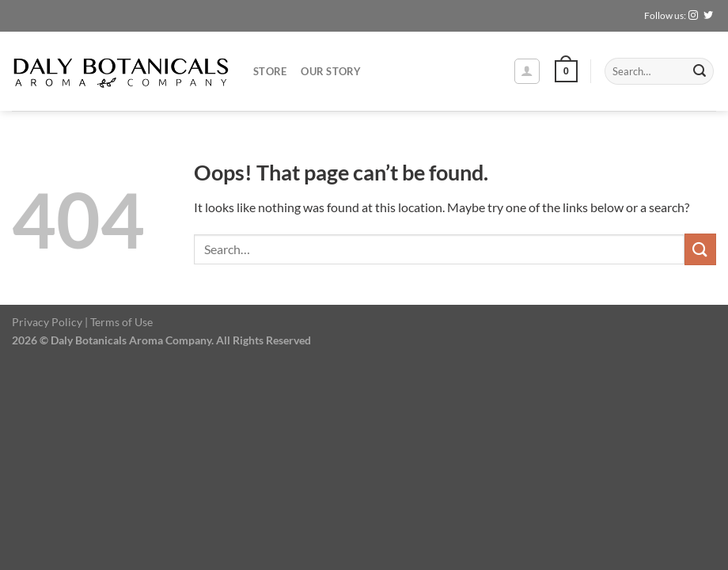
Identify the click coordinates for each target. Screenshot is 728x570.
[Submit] (700, 71)
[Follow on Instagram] (693, 16)
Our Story (331, 71)
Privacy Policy (47, 322)
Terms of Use (121, 322)
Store (270, 71)
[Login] (527, 71)
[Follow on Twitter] (708, 16)
